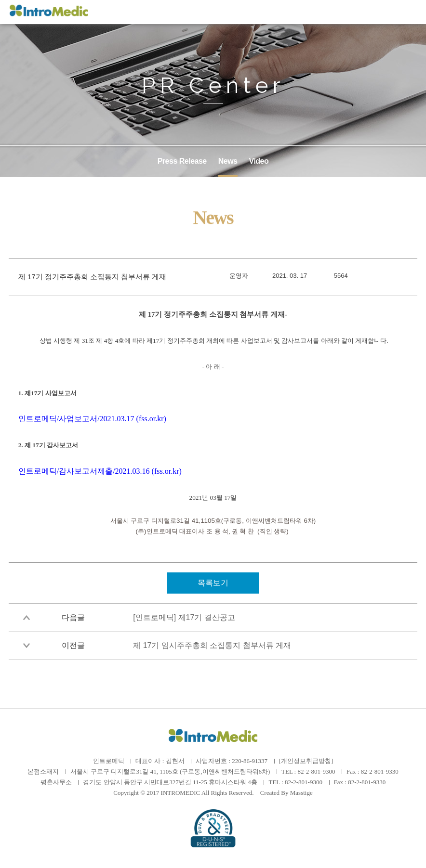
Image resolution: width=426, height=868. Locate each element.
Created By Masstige (286, 793)
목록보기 (213, 583)
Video (259, 161)
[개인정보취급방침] (306, 761)
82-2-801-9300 (316, 771)
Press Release (182, 161)
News (228, 161)
